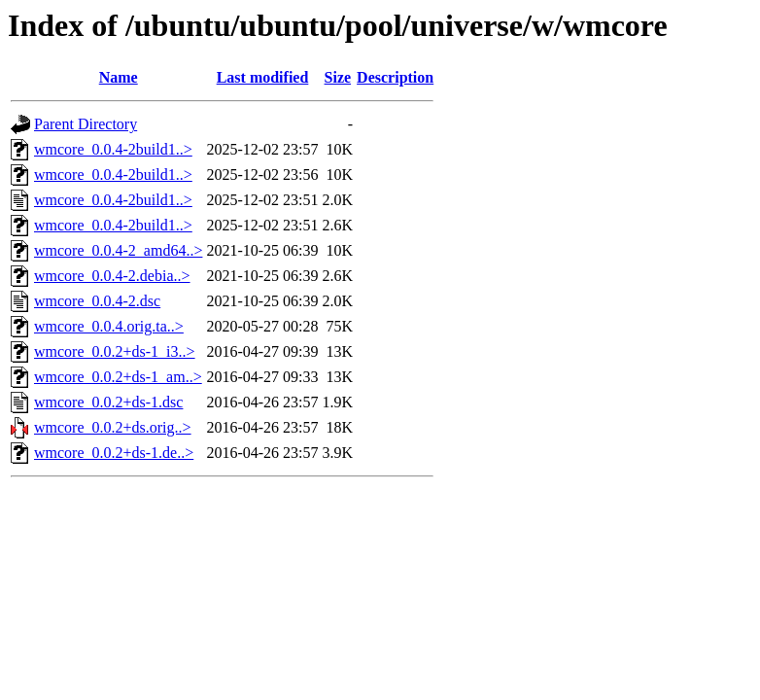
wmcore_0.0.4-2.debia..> (112, 276)
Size (338, 77)
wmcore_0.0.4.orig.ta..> (109, 326)
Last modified (263, 77)
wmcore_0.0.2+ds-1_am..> (118, 377)
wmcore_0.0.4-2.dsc (97, 301)
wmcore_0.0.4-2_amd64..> (118, 250)
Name (119, 77)
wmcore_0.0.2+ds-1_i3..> (115, 351)
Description (395, 77)
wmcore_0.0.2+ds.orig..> (113, 427)
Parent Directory (86, 124)
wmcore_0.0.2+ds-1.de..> (114, 453)
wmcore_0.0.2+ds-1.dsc (108, 402)
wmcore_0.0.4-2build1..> (113, 149)
